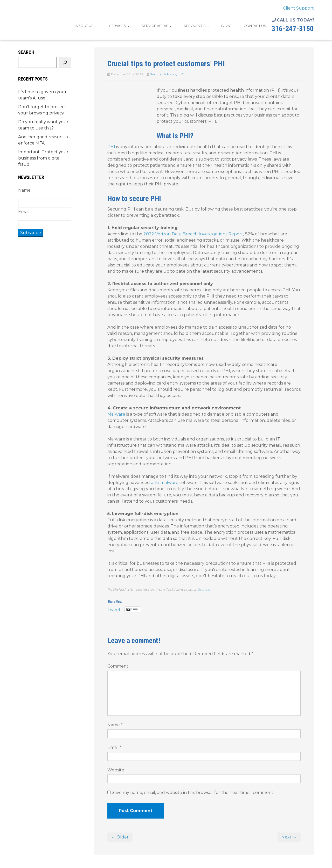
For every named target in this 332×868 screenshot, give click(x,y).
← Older (120, 837)
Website (116, 770)
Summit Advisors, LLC (167, 74)
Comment (118, 666)
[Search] (65, 62)
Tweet (114, 609)
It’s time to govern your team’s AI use (42, 95)
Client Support (298, 8)
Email (115, 747)
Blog (226, 26)
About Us (86, 26)
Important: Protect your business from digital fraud (43, 158)
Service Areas (157, 26)
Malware (116, 414)
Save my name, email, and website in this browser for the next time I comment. (193, 793)
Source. (204, 589)
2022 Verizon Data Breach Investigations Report (193, 234)
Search (26, 52)
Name (115, 725)
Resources (196, 26)
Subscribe (31, 233)
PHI (111, 147)
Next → (289, 837)
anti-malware (165, 483)
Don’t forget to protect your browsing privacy (42, 110)
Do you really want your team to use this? (43, 125)
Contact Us (255, 26)
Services (119, 26)
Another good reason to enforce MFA (43, 140)
